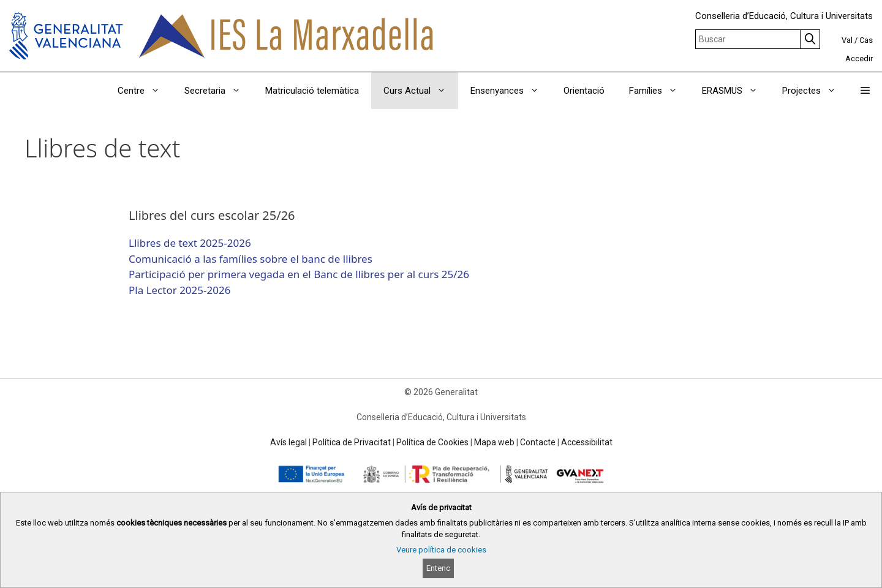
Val (847, 40)
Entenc (438, 568)
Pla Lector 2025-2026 (179, 290)
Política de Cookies (432, 442)
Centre (145, 91)
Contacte (538, 442)
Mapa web (494, 442)
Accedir (859, 58)
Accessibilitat (587, 442)
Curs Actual (421, 91)
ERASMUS (736, 91)
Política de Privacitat (352, 442)
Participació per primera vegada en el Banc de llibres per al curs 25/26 (299, 274)
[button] (865, 91)
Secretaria (219, 91)
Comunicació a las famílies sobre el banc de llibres (251, 259)
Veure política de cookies (441, 550)
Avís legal (288, 442)
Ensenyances (511, 91)
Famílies (659, 91)
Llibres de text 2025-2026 (190, 243)
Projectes (815, 91)
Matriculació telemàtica (312, 91)
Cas (866, 40)
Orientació (584, 91)
